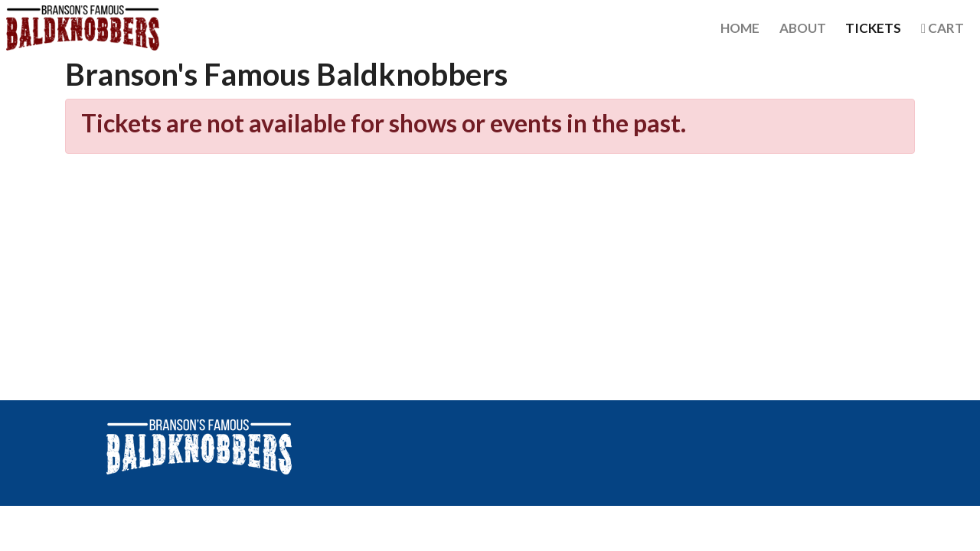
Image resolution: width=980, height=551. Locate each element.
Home (740, 28)
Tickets (873, 28)
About (803, 28)
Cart (942, 28)
